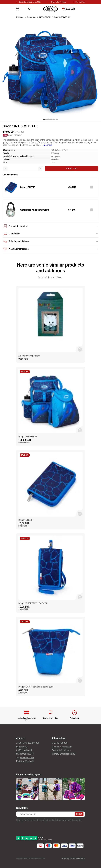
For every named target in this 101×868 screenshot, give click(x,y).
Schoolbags (31, 17)
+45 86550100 (27, 758)
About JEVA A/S (60, 743)
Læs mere (47, 145)
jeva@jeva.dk (28, 761)
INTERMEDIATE (45, 17)
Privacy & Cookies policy (64, 754)
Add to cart (72, 169)
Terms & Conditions (61, 750)
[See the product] (11, 187)
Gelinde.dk (81, 859)
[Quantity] (23, 169)
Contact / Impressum (62, 747)
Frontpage (20, 17)
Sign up (79, 814)
